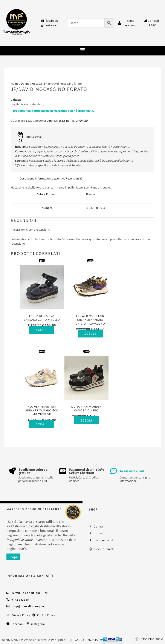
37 (92, 208)
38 (96, 208)
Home (15, 84)
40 (105, 208)
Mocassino (38, 84)
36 (88, 208)
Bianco (90, 194)
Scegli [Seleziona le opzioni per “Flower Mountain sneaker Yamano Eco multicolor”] (133, 331)
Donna (25, 84)
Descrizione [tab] (27, 178)
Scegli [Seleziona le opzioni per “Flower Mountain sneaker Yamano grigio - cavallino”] (87, 331)
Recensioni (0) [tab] (75, 178)
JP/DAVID (82, 121)
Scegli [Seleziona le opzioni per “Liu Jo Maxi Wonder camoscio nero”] (41, 416)
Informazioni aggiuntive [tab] (50, 178)
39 (101, 208)
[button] (83, 50)
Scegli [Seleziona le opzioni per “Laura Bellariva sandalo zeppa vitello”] (41, 331)
